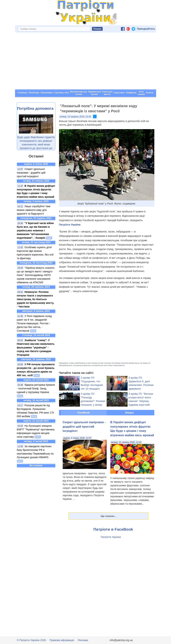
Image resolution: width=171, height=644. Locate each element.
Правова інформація (62, 640)
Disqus (129, 413)
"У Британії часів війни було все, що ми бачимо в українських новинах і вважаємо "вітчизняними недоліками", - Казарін (35, 230)
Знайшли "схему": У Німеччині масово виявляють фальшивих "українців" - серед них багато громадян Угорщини (36, 348)
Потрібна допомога (35, 108)
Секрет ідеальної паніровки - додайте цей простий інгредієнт (31, 173)
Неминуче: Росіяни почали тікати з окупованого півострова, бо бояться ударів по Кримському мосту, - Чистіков (35, 299)
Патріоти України (70, 225)
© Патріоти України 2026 (31, 640)
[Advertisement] (86, 62)
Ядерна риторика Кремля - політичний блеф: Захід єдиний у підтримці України (36, 388)
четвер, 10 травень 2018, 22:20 (75, 117)
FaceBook (84, 413)
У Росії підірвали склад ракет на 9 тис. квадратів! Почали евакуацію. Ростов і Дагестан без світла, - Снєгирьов (34, 323)
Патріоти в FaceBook (113, 529)
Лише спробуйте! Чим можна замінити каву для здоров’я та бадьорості (34, 210)
